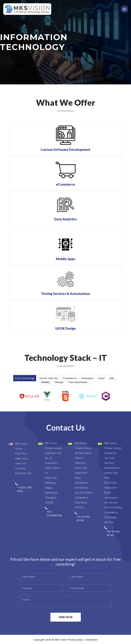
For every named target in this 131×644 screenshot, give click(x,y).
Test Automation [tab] (78, 382)
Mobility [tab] (46, 382)
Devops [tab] (59, 382)
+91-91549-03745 (84, 518)
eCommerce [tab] (70, 378)
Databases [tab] (87, 378)
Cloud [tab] (101, 378)
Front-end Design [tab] (25, 378)
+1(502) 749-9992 (25, 489)
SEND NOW (66, 617)
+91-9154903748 (54, 514)
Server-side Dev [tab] (49, 378)
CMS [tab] (112, 378)
